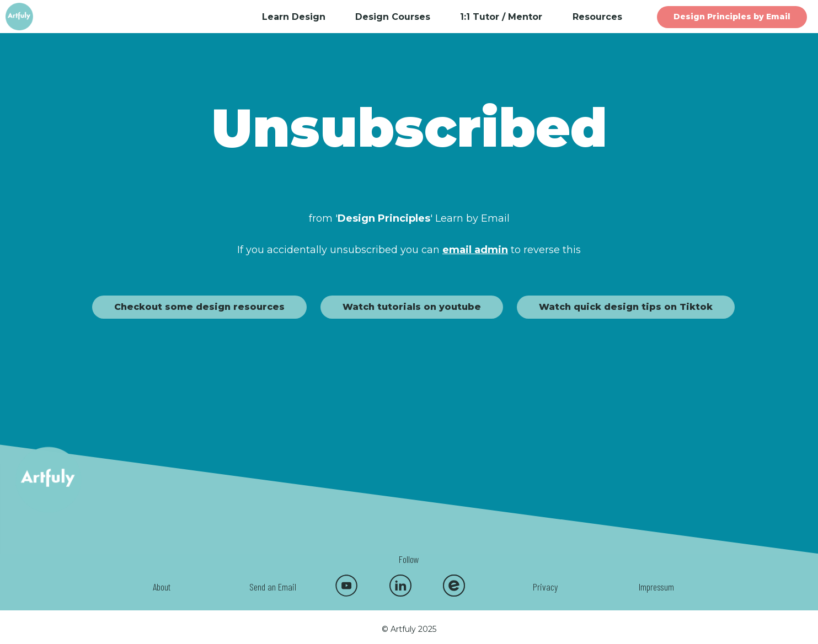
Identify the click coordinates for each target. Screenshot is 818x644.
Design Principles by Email (732, 17)
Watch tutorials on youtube (412, 307)
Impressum (656, 587)
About (162, 587)
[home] (28, 17)
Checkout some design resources (199, 307)
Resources (597, 17)
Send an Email (273, 587)
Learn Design (294, 17)
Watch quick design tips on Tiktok (626, 307)
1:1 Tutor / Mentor (501, 17)
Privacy (545, 587)
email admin (475, 250)
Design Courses (393, 17)
